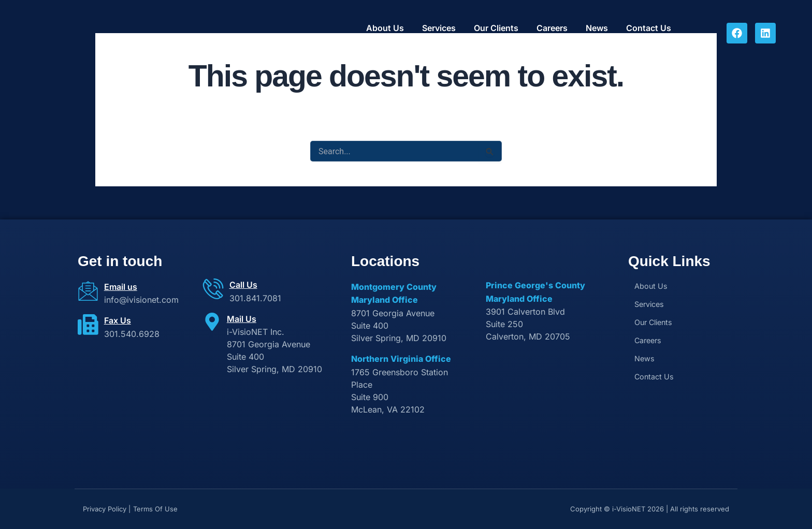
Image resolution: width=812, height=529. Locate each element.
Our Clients (496, 28)
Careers (552, 28)
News (597, 28)
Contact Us (649, 28)
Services (439, 28)
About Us (385, 28)
